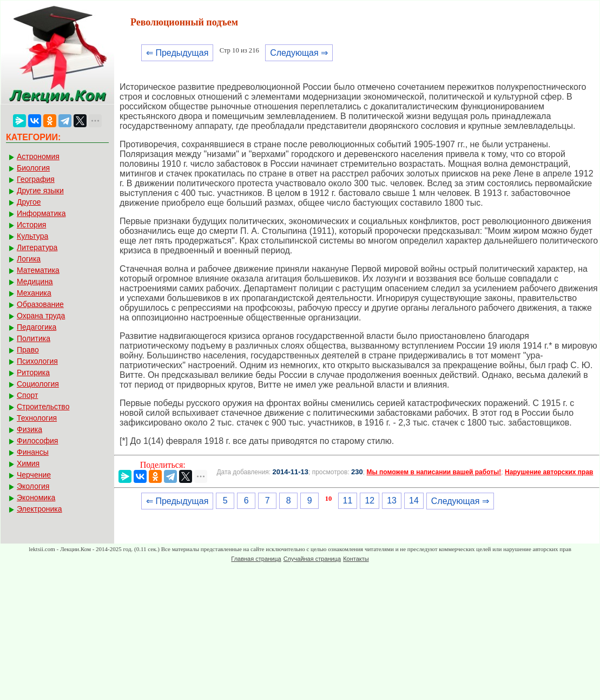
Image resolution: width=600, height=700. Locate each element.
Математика (38, 270)
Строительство (43, 407)
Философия (37, 441)
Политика (34, 338)
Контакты (356, 559)
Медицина (35, 282)
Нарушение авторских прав (549, 472)
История (31, 225)
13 (392, 501)
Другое (29, 202)
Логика (29, 259)
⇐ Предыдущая (177, 53)
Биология (33, 168)
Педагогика (37, 327)
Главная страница (256, 559)
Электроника (39, 509)
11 (348, 501)
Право (28, 350)
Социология (38, 384)
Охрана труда (41, 316)
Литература (37, 247)
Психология (37, 361)
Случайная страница (312, 559)
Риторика (33, 372)
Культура (32, 236)
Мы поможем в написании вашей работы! (434, 472)
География (36, 179)
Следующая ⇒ (299, 53)
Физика (29, 429)
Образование (40, 304)
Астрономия (38, 156)
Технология (37, 418)
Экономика (36, 498)
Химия (28, 463)
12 (370, 501)
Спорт (27, 395)
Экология (33, 486)
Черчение (34, 475)
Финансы (33, 452)
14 (414, 501)
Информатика (41, 213)
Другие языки (40, 191)
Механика (34, 293)
